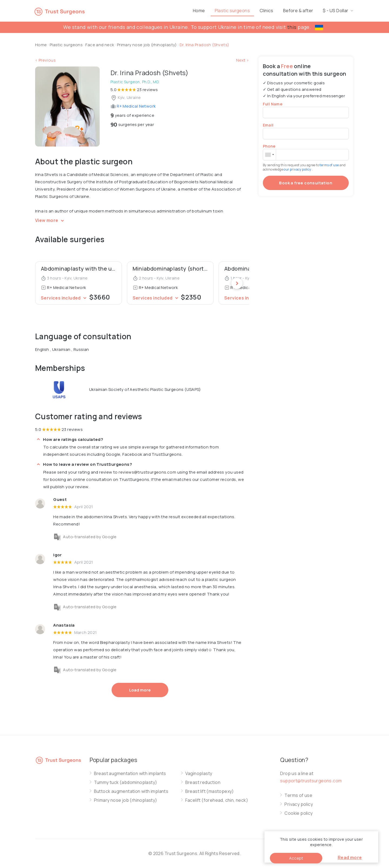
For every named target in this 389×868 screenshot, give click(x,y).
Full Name (273, 104)
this (292, 27)
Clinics (288, 11)
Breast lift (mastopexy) (210, 791)
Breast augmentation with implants (130, 774)
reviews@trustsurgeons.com (147, 472)
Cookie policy (299, 813)
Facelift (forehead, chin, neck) (217, 800)
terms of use (329, 165)
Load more (140, 690)
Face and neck (100, 45)
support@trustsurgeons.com (311, 781)
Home (221, 11)
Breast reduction (203, 782)
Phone (269, 146)
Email (268, 125)
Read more (350, 857)
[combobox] (269, 155)
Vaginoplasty (199, 774)
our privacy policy (298, 169)
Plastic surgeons (254, 11)
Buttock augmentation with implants (131, 791)
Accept (296, 858)
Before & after (320, 11)
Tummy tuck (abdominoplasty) (126, 782)
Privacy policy (299, 804)
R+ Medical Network (133, 106)
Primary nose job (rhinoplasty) (147, 45)
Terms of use (298, 795)
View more (50, 220)
